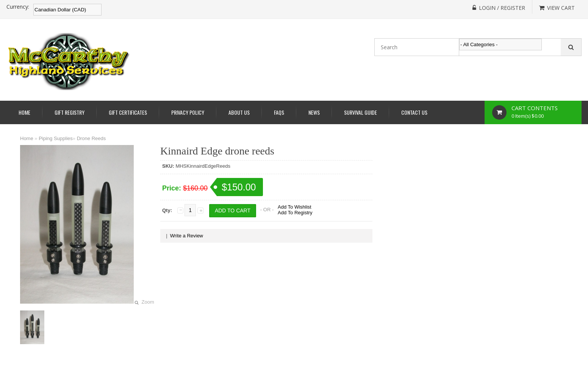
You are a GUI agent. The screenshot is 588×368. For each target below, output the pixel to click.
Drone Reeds (91, 138)
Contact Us (414, 112)
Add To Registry (295, 213)
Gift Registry (70, 112)
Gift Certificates (128, 112)
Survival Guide (360, 112)
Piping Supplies (56, 138)
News (314, 112)
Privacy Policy (188, 112)
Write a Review (187, 236)
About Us (239, 112)
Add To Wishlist (295, 207)
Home (24, 112)
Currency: (18, 7)
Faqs (279, 112)
